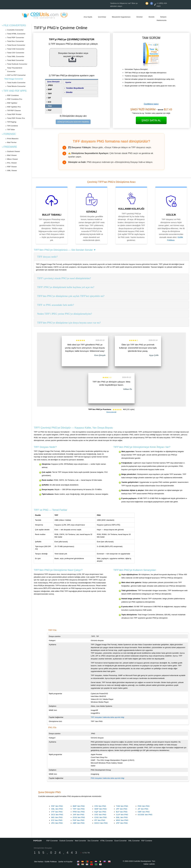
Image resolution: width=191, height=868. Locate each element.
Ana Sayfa (88, 17)
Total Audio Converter (16, 83)
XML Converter (134, 841)
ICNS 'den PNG (101, 817)
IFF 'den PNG (100, 820)
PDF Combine (13, 95)
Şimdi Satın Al (151, 120)
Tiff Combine (13, 126)
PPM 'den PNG (79, 812)
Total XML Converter (16, 56)
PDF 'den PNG (57, 806)
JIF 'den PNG (143, 809)
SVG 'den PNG (100, 815)
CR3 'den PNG (100, 806)
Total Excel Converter (16, 45)
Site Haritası (39, 862)
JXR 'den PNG (79, 815)
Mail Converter (81, 841)
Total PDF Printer (14, 114)
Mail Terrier (12, 142)
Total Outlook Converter (17, 64)
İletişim (163, 17)
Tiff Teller (11, 130)
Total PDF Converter (16, 38)
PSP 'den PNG (79, 820)
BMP (50, 89)
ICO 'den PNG (57, 820)
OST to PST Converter (16, 75)
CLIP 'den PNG (122, 815)
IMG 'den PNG (57, 817)
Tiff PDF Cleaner (14, 111)
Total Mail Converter (16, 60)
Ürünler (139, 17)
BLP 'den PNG (122, 812)
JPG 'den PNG (57, 823)
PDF (50, 110)
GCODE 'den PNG (145, 815)
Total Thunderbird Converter (15, 70)
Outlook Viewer (14, 151)
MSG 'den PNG (122, 820)
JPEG (50, 85)
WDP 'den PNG (101, 809)
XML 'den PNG (57, 809)
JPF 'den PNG (122, 809)
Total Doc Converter (16, 41)
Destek (151, 17)
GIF (49, 98)
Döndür (69, 92)
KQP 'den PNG (100, 812)
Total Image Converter (14, 79)
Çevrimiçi (102, 17)
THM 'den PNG (122, 806)
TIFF (50, 94)
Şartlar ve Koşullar (65, 862)
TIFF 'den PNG (79, 809)
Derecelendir (111, 412)
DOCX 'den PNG (101, 823)
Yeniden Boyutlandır (75, 88)
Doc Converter (93, 841)
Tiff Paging (12, 122)
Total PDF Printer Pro (16, 118)
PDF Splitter (12, 103)
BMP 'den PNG (79, 806)
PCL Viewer (12, 163)
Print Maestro (13, 139)
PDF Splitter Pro (14, 107)
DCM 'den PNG (79, 817)
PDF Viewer (12, 167)
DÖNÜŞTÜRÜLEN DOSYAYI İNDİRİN (73, 122)
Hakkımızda (161, 20)
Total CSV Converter (16, 53)
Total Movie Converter (16, 86)
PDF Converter (52, 841)
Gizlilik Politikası (51, 862)
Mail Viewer (12, 155)
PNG (50, 106)
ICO (50, 102)
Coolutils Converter (15, 30)
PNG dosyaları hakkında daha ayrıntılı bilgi (108, 778)
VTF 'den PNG (57, 812)
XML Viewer (12, 170)
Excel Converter (121, 841)
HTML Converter (107, 841)
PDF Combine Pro (15, 99)
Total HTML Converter (16, 34)
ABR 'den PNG (79, 823)
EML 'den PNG (122, 817)
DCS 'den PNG (57, 815)
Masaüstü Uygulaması (121, 17)
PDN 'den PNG (144, 806)
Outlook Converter (66, 841)
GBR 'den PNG (144, 812)
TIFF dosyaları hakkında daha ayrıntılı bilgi (107, 717)
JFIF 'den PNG (122, 823)
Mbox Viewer (13, 159)
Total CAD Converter (16, 49)
